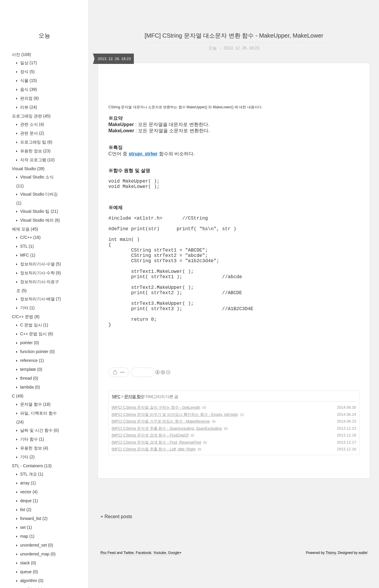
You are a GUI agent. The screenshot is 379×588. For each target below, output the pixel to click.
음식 (28, 89)
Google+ (175, 580)
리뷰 (28, 107)
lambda (29, 387)
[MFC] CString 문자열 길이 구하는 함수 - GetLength (156, 435)
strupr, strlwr (143, 154)
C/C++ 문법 (26, 317)
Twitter (129, 580)
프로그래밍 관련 (31, 116)
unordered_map (37, 554)
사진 (21, 54)
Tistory (331, 580)
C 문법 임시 (34, 325)
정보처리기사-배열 (40, 299)
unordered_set (36, 545)
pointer (29, 343)
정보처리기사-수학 (40, 273)
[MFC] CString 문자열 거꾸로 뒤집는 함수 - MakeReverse (161, 448)
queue (28, 572)
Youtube (160, 580)
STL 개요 (31, 474)
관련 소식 (32, 124)
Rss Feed (108, 580)
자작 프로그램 (37, 160)
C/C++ (30, 237)
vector (28, 492)
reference (31, 360)
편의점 (29, 98)
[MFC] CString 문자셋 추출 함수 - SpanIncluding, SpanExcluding (167, 456)
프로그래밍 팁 (36, 142)
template (31, 369)
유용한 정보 (35, 151)
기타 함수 (32, 439)
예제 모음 (25, 229)
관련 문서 (32, 133)
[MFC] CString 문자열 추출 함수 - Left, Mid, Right (154, 476)
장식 (27, 72)
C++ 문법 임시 (36, 334)
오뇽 (44, 36)
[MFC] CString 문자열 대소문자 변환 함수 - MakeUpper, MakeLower (234, 36)
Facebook (143, 580)
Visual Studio (28, 169)
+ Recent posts (116, 544)
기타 (27, 308)
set (25, 527)
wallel (363, 580)
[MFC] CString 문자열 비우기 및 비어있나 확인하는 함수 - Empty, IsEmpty (175, 442)
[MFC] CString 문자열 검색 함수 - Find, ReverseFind (156, 469)
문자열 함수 (35, 404)
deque (28, 501)
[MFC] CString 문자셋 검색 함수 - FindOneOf (150, 462)
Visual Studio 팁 (38, 211)
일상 (28, 63)
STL (26, 246)
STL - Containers (32, 466)
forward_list (33, 518)
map (27, 536)
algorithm (31, 581)
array (27, 483)
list (25, 510)
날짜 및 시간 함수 (39, 430)
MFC (27, 255)
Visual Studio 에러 (39, 220)
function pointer (37, 352)
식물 (28, 80)
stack (28, 563)
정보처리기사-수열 (40, 264)
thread (29, 378)
